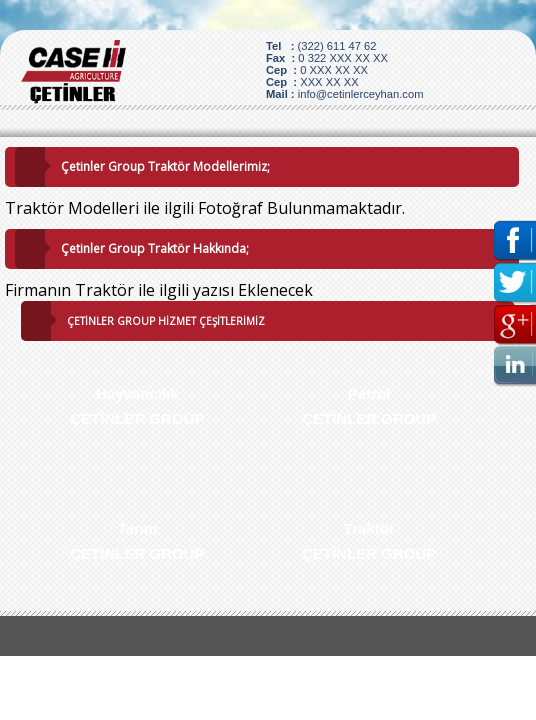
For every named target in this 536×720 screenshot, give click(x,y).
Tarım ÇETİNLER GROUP (137, 541)
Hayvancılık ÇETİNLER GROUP (137, 406)
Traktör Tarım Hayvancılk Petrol (168, 626)
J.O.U (523, 636)
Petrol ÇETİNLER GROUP (369, 406)
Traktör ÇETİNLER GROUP (369, 541)
